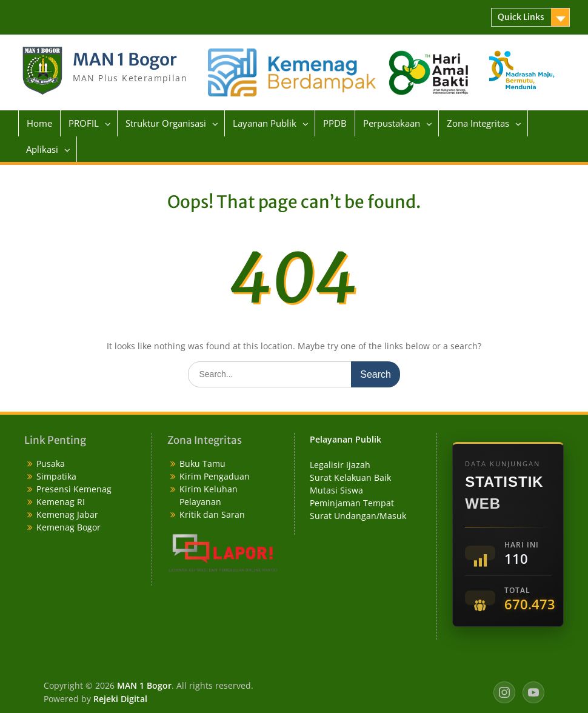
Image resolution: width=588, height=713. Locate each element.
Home (39, 123)
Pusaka (51, 464)
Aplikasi (42, 149)
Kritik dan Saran (212, 514)
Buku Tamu (202, 464)
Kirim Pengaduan (215, 476)
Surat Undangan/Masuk (358, 516)
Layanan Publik (265, 123)
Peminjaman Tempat (352, 503)
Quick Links (521, 17)
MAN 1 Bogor (125, 59)
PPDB (335, 123)
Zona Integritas (478, 123)
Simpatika (56, 476)
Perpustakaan (392, 123)
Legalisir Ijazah (340, 465)
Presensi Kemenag (74, 489)
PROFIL (84, 123)
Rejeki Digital (120, 699)
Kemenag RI (61, 502)
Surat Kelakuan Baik (350, 477)
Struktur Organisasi (166, 123)
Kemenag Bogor (68, 527)
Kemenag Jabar (67, 514)
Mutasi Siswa (336, 490)
